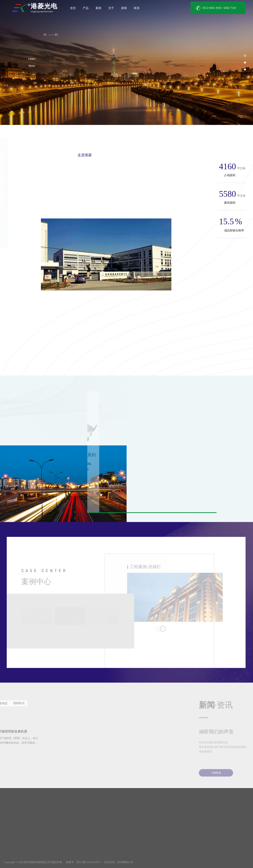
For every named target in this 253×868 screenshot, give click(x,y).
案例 (98, 8)
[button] (245, 56)
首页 (73, 8)
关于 (111, 8)
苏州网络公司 (125, 862)
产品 (86, 8)
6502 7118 (230, 8)
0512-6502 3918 (212, 8)
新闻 (124, 8)
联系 (137, 8)
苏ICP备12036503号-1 (89, 862)
